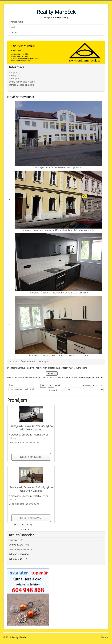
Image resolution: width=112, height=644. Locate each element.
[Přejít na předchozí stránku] (51, 386)
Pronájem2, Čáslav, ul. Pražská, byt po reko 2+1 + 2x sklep (58, 355)
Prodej (12, 75)
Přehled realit (16, 22)
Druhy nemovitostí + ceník (22, 82)
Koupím (13, 72)
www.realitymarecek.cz (21, 549)
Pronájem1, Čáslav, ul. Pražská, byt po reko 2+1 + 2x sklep (58, 293)
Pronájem (14, 79)
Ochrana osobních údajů (21, 85)
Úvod (12, 27)
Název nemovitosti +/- (21, 389)
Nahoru (105, 637)
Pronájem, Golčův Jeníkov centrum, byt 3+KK (58, 167)
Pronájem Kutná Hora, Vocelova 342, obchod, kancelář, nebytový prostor (58, 230)
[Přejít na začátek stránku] (43, 386)
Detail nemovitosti (31, 457)
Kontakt (13, 33)
